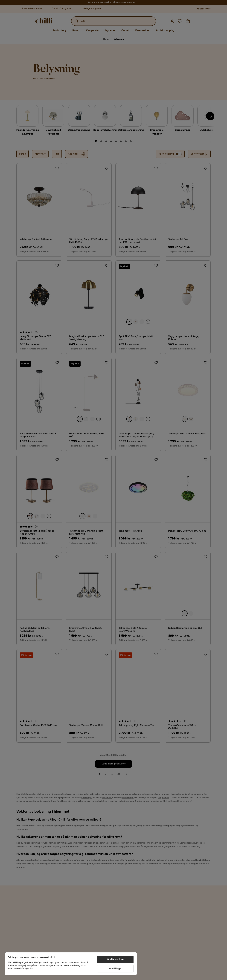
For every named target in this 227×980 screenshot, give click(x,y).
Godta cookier (115, 960)
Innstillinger (115, 969)
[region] (71, 964)
